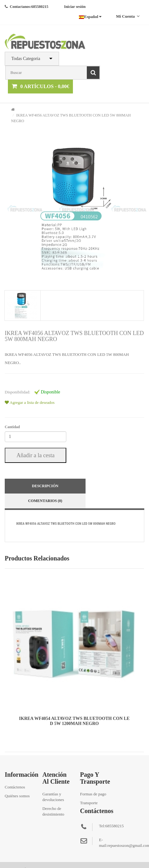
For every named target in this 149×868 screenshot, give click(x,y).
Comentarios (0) (45, 501)
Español (90, 17)
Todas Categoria (26, 59)
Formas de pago (93, 794)
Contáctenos (15, 787)
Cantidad (12, 427)
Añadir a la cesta (35, 455)
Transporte (89, 803)
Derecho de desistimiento (53, 811)
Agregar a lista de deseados (30, 402)
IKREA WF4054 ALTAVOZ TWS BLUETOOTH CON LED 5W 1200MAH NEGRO (74, 721)
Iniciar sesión (75, 7)
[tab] (22, 305)
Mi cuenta (128, 16)
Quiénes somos (17, 796)
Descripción (45, 486)
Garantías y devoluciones (53, 797)
